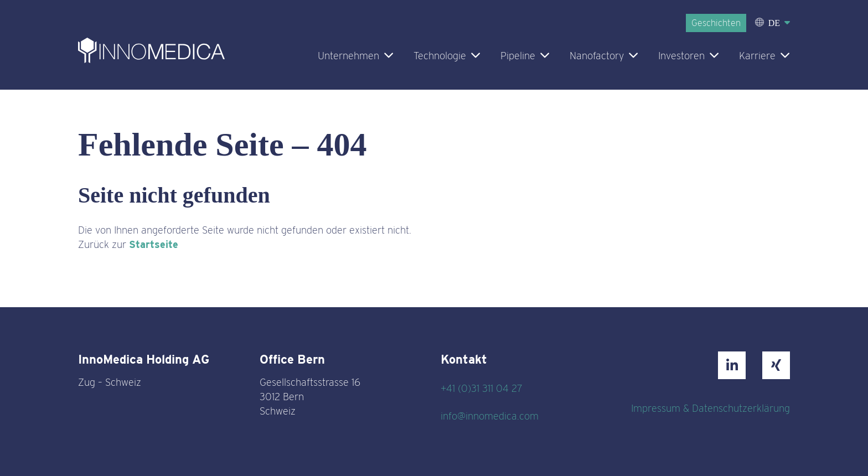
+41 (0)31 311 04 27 (482, 388)
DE (774, 23)
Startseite (154, 244)
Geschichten (716, 23)
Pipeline (518, 56)
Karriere (757, 56)
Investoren (681, 56)
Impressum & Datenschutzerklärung (711, 408)
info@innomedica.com (490, 416)
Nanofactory (597, 56)
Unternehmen (348, 56)
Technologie (440, 56)
